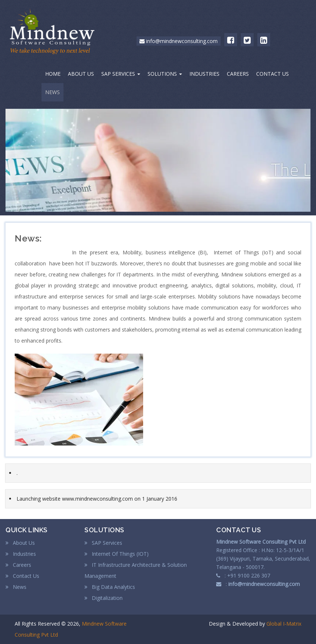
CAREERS (238, 74)
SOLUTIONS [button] (165, 74)
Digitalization (103, 598)
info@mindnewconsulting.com (179, 41)
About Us (20, 543)
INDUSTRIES (204, 74)
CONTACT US (273, 74)
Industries (21, 554)
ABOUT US (81, 74)
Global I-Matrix (284, 624)
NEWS (52, 92)
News (16, 587)
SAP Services (103, 543)
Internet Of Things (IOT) (117, 554)
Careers (18, 565)
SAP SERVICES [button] (121, 74)
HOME (53, 74)
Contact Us (22, 576)
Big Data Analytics (110, 587)
